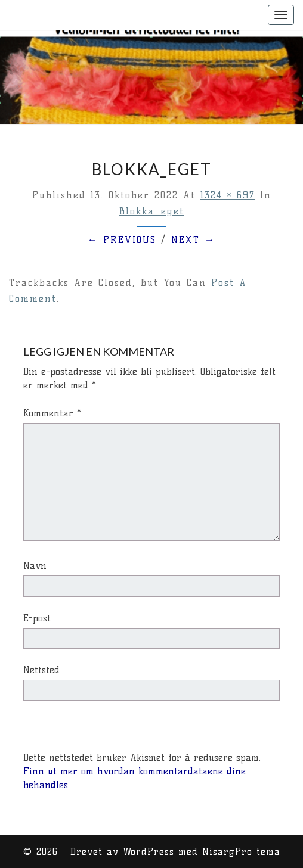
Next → (193, 240)
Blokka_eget (152, 211)
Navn (35, 566)
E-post (37, 618)
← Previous (122, 240)
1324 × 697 (228, 195)
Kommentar (52, 413)
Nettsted (41, 670)
